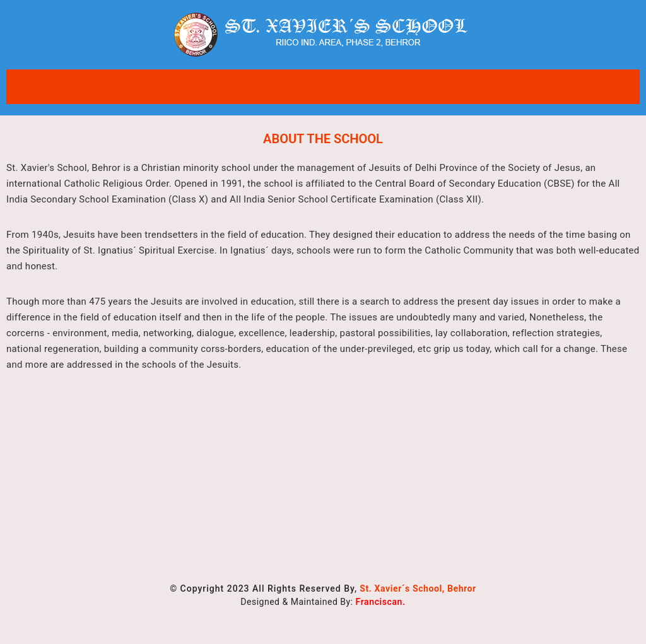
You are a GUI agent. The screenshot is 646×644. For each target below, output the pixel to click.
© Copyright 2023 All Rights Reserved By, (323, 588)
